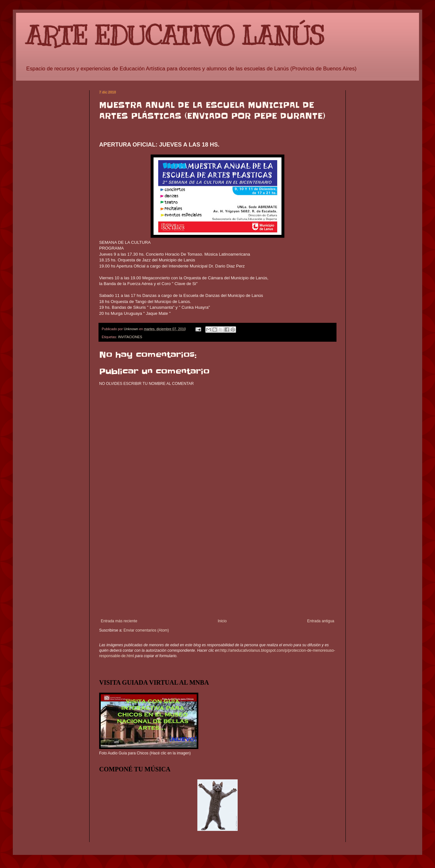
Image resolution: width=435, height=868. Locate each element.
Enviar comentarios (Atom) (146, 630)
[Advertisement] (217, 571)
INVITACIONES (130, 337)
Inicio (222, 621)
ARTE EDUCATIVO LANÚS (175, 36)
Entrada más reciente (119, 621)
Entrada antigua (321, 621)
